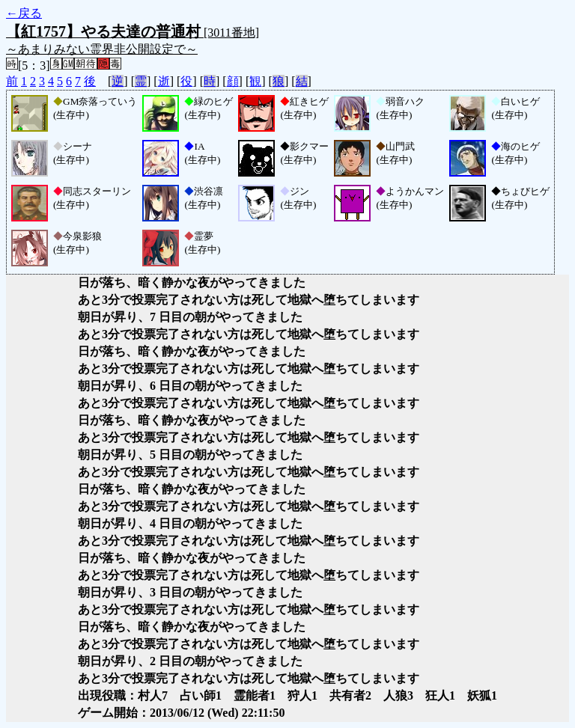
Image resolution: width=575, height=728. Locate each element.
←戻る (24, 13)
